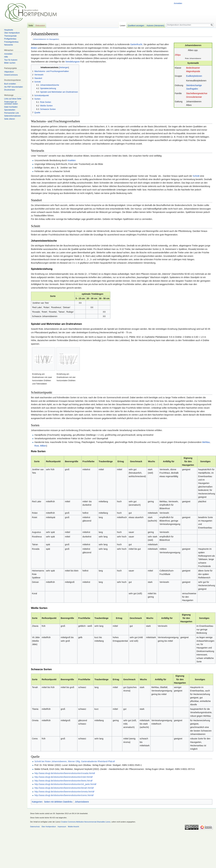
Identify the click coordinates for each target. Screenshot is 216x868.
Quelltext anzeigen (136, 25)
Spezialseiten (10, 110)
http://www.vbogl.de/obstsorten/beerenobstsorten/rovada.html (64, 773)
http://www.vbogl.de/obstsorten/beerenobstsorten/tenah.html (63, 788)
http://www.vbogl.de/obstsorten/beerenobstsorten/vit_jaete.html (64, 784)
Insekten (72, 160)
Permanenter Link (11, 113)
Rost (37, 446)
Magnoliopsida (193, 71)
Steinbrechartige (194, 85)
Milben (43, 446)
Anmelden (178, 3)
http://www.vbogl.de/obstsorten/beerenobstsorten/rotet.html (63, 777)
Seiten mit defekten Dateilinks (58, 802)
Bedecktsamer (193, 68)
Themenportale (10, 36)
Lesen (123, 25)
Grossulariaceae (194, 97)
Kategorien (37, 802)
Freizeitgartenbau (11, 42)
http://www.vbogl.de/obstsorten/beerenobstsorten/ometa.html (63, 792)
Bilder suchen (10, 63)
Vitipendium (9, 72)
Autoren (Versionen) (155, 25)
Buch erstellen (10, 84)
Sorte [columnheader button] (37, 461)
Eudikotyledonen (194, 76)
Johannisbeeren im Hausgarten (46, 39)
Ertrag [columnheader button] (121, 461)
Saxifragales (192, 89)
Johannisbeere (82, 802)
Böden (34, 48)
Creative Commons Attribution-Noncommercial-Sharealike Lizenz (86, 822)
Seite (31, 25)
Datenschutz (35, 827)
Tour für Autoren (11, 60)
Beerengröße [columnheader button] (72, 461)
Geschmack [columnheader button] (136, 461)
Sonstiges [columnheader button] (205, 461)
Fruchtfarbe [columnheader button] (89, 461)
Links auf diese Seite (13, 99)
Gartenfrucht (136, 44)
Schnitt (196, 176)
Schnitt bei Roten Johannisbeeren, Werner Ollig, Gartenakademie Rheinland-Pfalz (74, 761)
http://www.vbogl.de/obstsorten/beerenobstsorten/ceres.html (63, 795)
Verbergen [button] (64, 67)
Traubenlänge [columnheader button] (106, 461)
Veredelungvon (72, 62)
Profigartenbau (10, 39)
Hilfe (6, 57)
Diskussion (40, 25)
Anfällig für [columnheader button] (169, 461)
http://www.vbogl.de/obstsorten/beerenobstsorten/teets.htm (62, 781)
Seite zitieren (9, 119)
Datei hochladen (11, 107)
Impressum (62, 827)
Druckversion (10, 90)
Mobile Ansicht (73, 827)
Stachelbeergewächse (197, 93)
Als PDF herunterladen (13, 87)
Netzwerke (9, 45)
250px (178, 55)
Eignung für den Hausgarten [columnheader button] (188, 462)
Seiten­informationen (12, 116)
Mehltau (206, 442)
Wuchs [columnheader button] (151, 461)
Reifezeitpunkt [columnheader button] (53, 461)
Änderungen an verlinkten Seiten (11, 103)
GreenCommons (11, 75)
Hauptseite (9, 30)
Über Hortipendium (12, 33)
